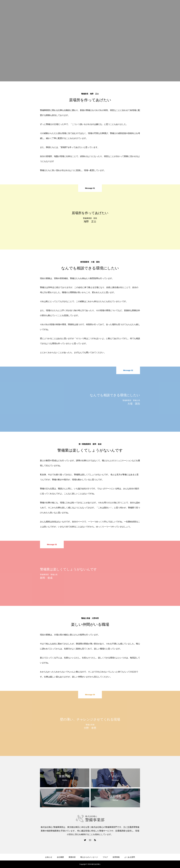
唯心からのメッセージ (89, 857)
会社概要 (60, 857)
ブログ (105, 857)
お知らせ (49, 857)
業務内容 (72, 857)
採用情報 (116, 857)
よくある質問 (130, 857)
